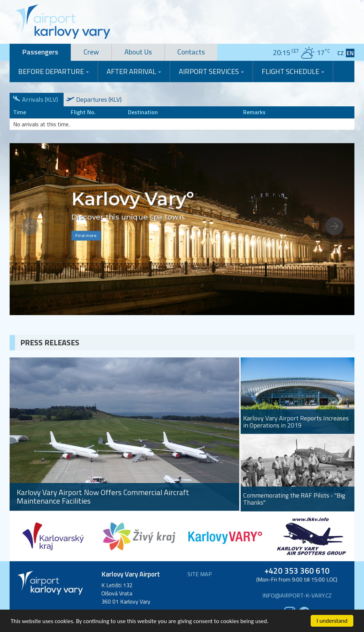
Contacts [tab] (191, 52)
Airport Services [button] (211, 71)
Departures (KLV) (99, 99)
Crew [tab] (91, 52)
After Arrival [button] (134, 71)
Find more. (86, 236)
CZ (341, 53)
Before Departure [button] (53, 71)
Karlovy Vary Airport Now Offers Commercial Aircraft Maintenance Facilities (103, 497)
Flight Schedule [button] (293, 71)
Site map (200, 574)
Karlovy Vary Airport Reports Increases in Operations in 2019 (296, 422)
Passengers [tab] (40, 52)
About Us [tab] (138, 52)
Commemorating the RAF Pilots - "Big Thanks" (294, 499)
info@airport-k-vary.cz (297, 596)
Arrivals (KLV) (40, 99)
